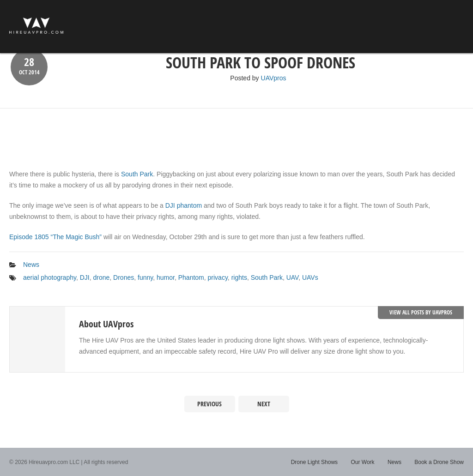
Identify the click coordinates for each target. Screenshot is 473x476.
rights (239, 277)
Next (264, 404)
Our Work (362, 462)
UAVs (310, 277)
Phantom (191, 277)
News (31, 265)
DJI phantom (184, 205)
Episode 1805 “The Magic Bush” (55, 237)
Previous (209, 404)
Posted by (258, 78)
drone (102, 277)
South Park (137, 174)
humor (166, 277)
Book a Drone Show (439, 462)
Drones (124, 277)
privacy (218, 277)
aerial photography (50, 277)
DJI (85, 277)
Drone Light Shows (314, 462)
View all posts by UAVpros (421, 312)
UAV (292, 277)
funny (145, 277)
